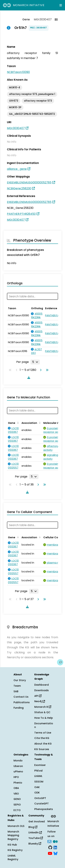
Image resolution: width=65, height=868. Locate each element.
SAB (16, 691)
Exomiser (40, 765)
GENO (17, 799)
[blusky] (55, 853)
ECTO (17, 810)
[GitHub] (50, 847)
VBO (16, 794)
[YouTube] (50, 853)
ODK (37, 793)
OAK (37, 787)
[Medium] (55, 841)
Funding (19, 708)
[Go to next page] (40, 370)
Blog (33, 827)
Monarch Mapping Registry (13, 835)
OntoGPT (40, 798)
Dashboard (42, 685)
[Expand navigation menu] (61, 5)
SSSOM (39, 782)
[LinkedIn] (55, 847)
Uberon (18, 766)
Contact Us (21, 697)
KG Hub (12, 845)
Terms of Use (43, 733)
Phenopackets (44, 809)
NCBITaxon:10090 (18, 72)
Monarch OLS (16, 826)
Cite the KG (42, 738)
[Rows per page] (35, 362)
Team (17, 686)
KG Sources (42, 749)
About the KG (43, 744)
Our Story (20, 680)
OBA (16, 788)
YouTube (36, 838)
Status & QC (42, 712)
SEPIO (17, 805)
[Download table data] (28, 377)
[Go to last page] (46, 370)
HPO (16, 777)
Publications (22, 702)
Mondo (18, 761)
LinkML (38, 776)
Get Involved (37, 821)
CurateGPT (42, 804)
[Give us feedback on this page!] (60, 662)
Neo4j (40, 701)
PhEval (38, 771)
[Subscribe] (49, 841)
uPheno (18, 771)
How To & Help (44, 718)
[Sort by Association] (39, 423)
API (38, 696)
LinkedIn (35, 832)
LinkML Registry (13, 858)
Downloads (42, 690)
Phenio (18, 783)
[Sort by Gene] (17, 423)
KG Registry (15, 850)
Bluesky (35, 844)
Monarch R (43, 707)
